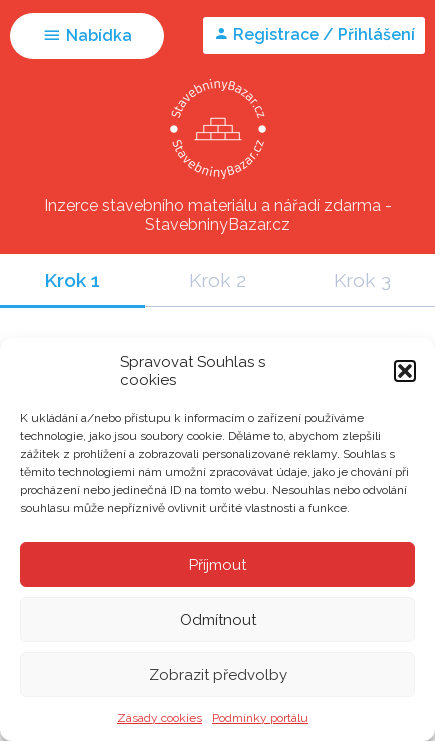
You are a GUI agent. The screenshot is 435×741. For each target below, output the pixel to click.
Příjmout (217, 565)
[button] (405, 371)
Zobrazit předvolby (218, 675)
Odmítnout (218, 620)
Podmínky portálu (260, 718)
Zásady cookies (159, 718)
